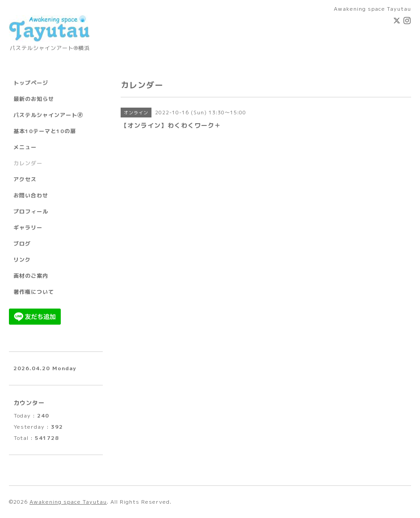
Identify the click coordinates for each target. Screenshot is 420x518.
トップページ (31, 83)
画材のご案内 (31, 276)
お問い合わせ (31, 195)
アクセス (25, 179)
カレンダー (28, 163)
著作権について (34, 292)
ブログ (22, 244)
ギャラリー (28, 228)
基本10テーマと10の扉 (45, 131)
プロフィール (31, 211)
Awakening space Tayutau (68, 502)
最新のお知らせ (34, 99)
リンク (22, 260)
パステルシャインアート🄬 (48, 115)
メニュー (25, 147)
